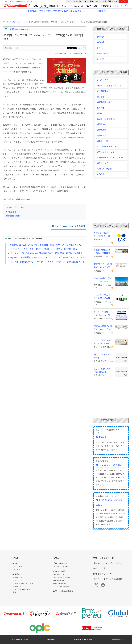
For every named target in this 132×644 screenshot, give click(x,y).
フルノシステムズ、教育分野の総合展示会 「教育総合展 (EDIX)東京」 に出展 (103, 297)
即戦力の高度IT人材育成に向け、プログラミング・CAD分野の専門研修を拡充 (103, 328)
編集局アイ (54, 6)
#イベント (102, 48)
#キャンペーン (104, 53)
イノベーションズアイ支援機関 (108, 579)
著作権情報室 (106, 6)
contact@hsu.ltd (13, 216)
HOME (35, 6)
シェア (81, 48)
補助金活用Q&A (59, 580)
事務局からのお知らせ (83, 640)
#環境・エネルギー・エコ (109, 86)
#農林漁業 (102, 130)
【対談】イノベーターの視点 (23, 583)
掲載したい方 (94, 1)
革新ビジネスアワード (104, 558)
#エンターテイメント (77, 54)
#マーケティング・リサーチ (110, 158)
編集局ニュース (18, 577)
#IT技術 (100, 97)
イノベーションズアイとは (77, 1)
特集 (15, 592)
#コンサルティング (106, 152)
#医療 (99, 113)
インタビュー (18, 580)
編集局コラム (18, 586)
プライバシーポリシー (19, 640)
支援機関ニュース (59, 575)
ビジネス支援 (92, 6)
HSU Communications (18, 29)
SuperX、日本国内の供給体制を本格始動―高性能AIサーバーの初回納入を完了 (47, 245)
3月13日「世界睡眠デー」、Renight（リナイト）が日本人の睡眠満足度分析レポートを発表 (53, 262)
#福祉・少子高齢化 (106, 119)
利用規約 (51, 640)
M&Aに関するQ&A (60, 583)
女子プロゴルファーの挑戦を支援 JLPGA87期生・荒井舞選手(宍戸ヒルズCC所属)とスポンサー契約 (103, 370)
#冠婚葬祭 (102, 124)
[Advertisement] (45, 288)
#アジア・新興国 (105, 169)
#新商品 (100, 42)
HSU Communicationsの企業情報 (70, 226)
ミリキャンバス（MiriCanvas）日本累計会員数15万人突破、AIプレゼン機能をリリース (50, 253)
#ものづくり (103, 80)
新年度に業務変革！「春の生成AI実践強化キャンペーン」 (103, 252)
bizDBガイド (17, 566)
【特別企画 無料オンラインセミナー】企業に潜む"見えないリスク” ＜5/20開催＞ (66, 11)
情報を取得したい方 (110, 1)
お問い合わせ (117, 640)
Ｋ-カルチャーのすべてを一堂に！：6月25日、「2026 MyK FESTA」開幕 (44, 249)
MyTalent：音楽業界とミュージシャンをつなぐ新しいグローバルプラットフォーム (48, 257)
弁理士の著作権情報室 (63, 591)
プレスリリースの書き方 (112, 465)
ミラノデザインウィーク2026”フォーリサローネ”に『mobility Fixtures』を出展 (103, 342)
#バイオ (100, 108)
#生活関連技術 (61, 54)
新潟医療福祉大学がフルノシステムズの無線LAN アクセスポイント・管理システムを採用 (103, 280)
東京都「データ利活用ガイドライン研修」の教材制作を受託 (103, 266)
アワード (118, 6)
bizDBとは (17, 569)
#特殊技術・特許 (105, 102)
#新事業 (100, 37)
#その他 (100, 59)
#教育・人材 (103, 141)
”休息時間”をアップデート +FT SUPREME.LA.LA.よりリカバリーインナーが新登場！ (103, 356)
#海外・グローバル (106, 163)
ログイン (124, 1)
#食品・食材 (103, 136)
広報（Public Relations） (22, 589)
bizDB (44, 6)
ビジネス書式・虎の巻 (61, 586)
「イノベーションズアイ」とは (108, 563)
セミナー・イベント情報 (62, 577)
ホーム (6, 22)
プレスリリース (77, 6)
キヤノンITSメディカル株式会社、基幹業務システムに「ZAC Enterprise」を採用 (103, 235)
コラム (64, 6)
